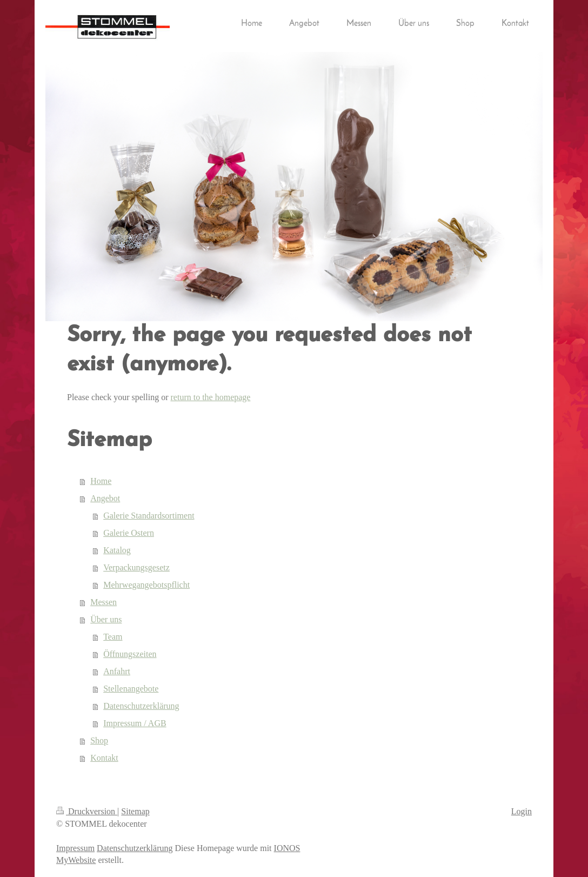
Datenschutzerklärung (141, 706)
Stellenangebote (131, 689)
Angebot (105, 498)
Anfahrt (117, 671)
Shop (99, 740)
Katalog (117, 550)
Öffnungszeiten (130, 654)
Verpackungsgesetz (136, 567)
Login (522, 811)
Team (113, 637)
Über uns (106, 619)
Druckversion (87, 811)
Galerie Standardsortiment (149, 516)
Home (101, 481)
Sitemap (135, 811)
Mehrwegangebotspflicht (146, 585)
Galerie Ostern (129, 533)
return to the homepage (211, 397)
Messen (103, 602)
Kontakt (104, 758)
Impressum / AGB (135, 723)
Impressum (75, 848)
